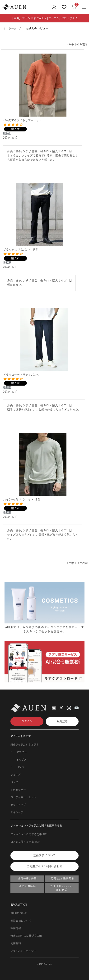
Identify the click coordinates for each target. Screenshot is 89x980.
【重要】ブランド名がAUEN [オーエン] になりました (44, 18)
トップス (21, 760)
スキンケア (17, 812)
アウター (22, 752)
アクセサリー (18, 790)
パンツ (20, 767)
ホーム (12, 28)
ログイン (27, 721)
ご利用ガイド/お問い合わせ (44, 866)
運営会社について (21, 921)
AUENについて (19, 913)
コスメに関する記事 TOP (25, 842)
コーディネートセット (23, 797)
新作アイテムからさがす (25, 745)
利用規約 (16, 943)
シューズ (16, 775)
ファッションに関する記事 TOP (29, 834)
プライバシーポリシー (23, 951)
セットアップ (18, 805)
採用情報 (16, 928)
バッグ (14, 782)
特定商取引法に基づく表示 (26, 936)
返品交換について (44, 855)
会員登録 (62, 721)
